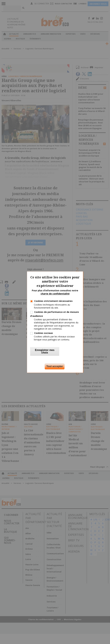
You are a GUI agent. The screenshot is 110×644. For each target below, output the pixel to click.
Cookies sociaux (43, 333)
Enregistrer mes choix (45, 351)
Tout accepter (55, 366)
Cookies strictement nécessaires (53, 301)
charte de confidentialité (55, 294)
